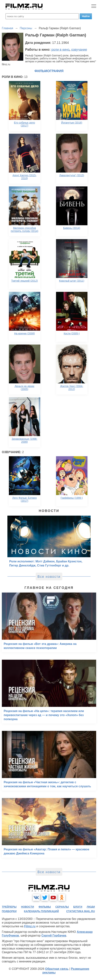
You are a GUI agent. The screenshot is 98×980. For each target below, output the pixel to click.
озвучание (79, 50)
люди (91, 907)
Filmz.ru (30, 926)
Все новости (49, 577)
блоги (78, 907)
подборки (9, 911)
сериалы (62, 907)
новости (28, 907)
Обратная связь (57, 969)
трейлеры (9, 907)
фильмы (45, 907)
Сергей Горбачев (54, 936)
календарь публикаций (42, 911)
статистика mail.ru (81, 911)
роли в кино (60, 50)
